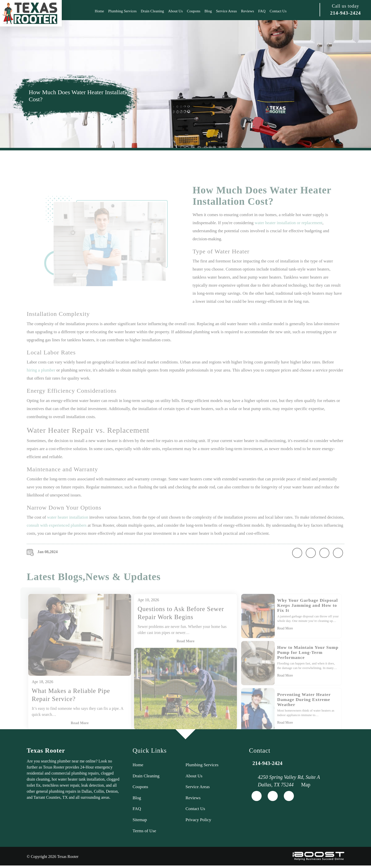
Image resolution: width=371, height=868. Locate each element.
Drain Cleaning (152, 11)
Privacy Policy (199, 822)
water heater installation (68, 528)
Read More (185, 652)
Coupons (193, 11)
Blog (208, 11)
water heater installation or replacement (288, 234)
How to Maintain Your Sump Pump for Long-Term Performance (307, 663)
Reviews (248, 11)
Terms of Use (145, 833)
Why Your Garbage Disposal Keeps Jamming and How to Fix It (308, 616)
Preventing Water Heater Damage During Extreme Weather (304, 711)
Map (306, 785)
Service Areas (226, 11)
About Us (175, 11)
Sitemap (140, 822)
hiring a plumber (41, 381)
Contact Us (278, 11)
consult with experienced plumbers (57, 536)
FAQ (262, 11)
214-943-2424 (345, 13)
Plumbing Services (122, 11)
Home (99, 11)
